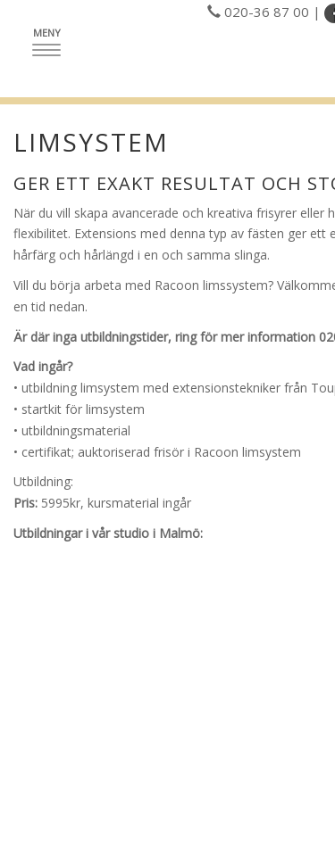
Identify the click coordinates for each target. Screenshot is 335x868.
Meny (51, 41)
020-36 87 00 (267, 12)
